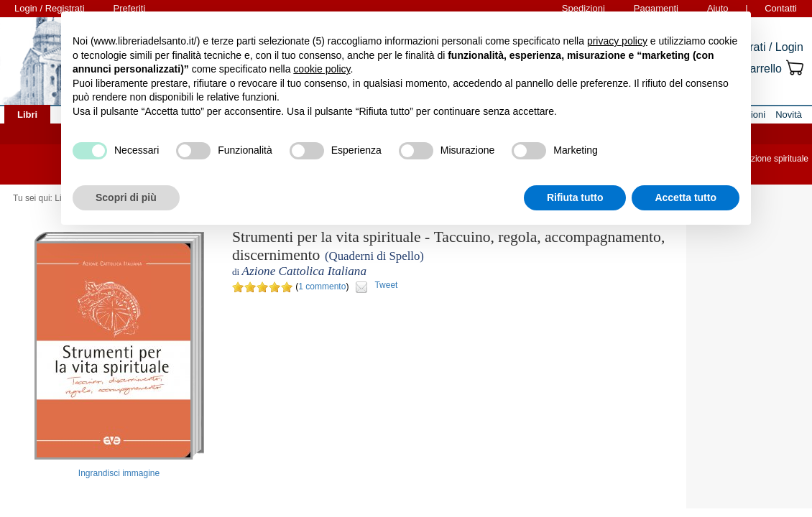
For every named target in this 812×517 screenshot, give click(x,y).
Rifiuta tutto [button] (575, 197)
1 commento (322, 287)
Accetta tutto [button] (686, 197)
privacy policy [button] (617, 41)
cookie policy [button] (322, 69)
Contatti (781, 8)
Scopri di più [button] (126, 197)
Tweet (386, 285)
